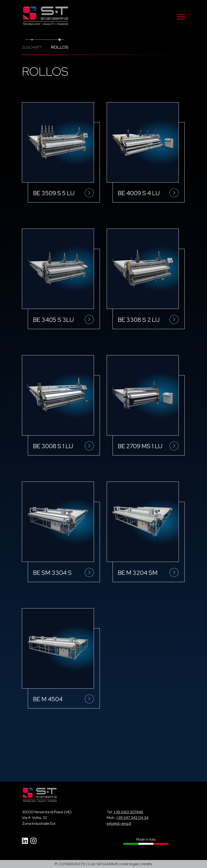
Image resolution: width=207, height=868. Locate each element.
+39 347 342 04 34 (132, 818)
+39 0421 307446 (128, 812)
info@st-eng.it (119, 823)
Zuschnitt (32, 47)
